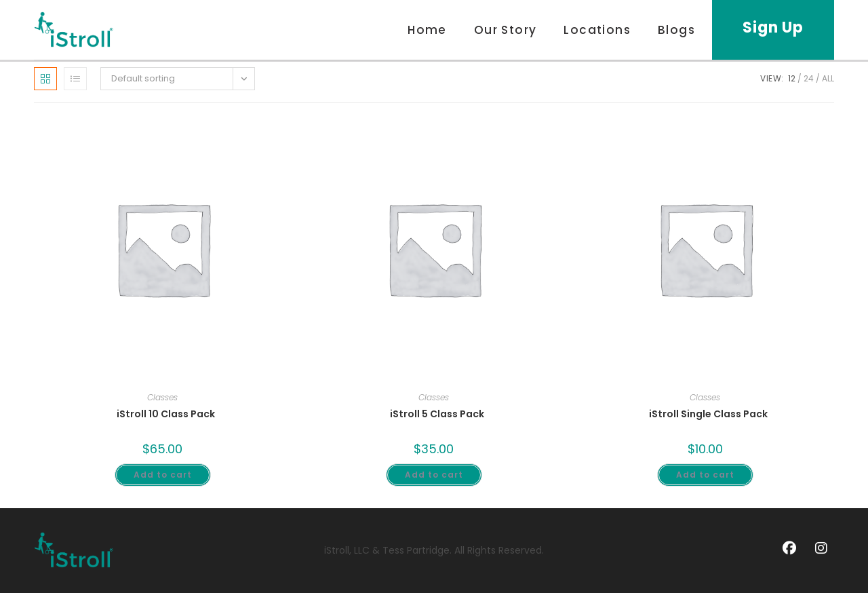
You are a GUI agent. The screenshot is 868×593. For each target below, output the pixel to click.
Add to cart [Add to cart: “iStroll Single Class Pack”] (705, 475)
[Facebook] (789, 549)
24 (809, 78)
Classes (162, 397)
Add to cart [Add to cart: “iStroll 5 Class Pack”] (434, 475)
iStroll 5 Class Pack (437, 414)
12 (792, 78)
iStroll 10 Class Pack (166, 414)
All (828, 78)
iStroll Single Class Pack (708, 414)
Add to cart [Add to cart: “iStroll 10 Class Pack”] (163, 475)
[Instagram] (821, 549)
